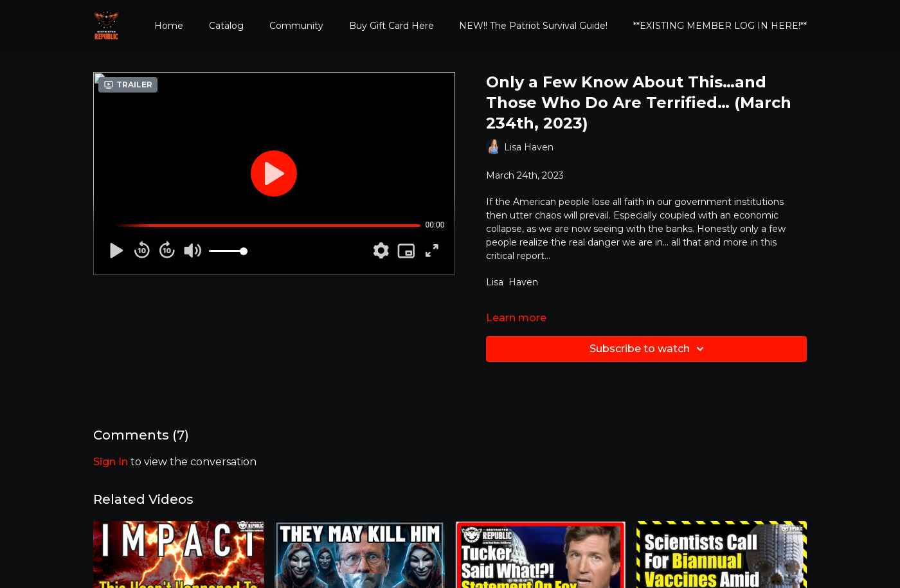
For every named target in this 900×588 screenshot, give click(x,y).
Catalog (226, 26)
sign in (111, 462)
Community (296, 26)
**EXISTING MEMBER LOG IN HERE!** (720, 26)
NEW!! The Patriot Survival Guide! (533, 26)
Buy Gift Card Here (392, 26)
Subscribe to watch (649, 349)
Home (169, 26)
